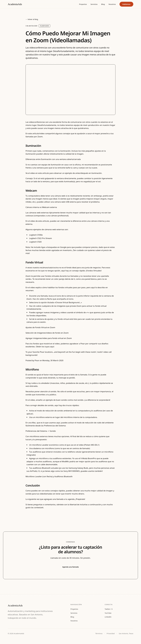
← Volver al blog (32, 19)
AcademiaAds (15, 4)
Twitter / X (109, 609)
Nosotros (112, 4)
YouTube (108, 613)
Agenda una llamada (71, 567)
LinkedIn (108, 617)
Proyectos (83, 4)
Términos (99, 633)
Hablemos (126, 4)
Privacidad (111, 633)
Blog (103, 4)
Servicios (94, 4)
